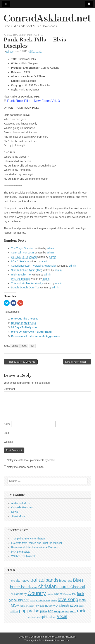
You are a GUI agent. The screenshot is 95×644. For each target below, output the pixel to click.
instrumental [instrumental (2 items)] (43, 600)
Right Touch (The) (21, 275)
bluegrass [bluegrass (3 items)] (66, 581)
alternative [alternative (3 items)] (23, 581)
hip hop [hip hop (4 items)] (24, 600)
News (14, 512)
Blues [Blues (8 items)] (78, 580)
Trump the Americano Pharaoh (29, 539)
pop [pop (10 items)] (23, 611)
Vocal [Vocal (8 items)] (62, 616)
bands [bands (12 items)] (52, 580)
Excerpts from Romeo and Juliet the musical (37, 543)
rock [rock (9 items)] (81, 611)
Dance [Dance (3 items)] (58, 594)
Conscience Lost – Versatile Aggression (34, 266)
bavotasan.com (63, 640)
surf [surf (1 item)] (54, 617)
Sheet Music (18, 516)
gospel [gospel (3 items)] (13, 600)
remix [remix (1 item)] (67, 612)
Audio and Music (13, 35)
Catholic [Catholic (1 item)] (34, 587)
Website (8, 442)
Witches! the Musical (23, 556)
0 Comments (36, 51)
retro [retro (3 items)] (73, 611)
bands (15, 346)
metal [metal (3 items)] (83, 600)
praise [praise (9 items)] (33, 611)
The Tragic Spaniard (23, 248)
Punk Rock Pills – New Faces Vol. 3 (32, 101)
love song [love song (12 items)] (68, 599)
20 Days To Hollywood (24, 257)
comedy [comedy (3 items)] (21, 594)
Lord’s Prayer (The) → (77, 362)
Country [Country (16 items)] (37, 593)
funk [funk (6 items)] (81, 594)
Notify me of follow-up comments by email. (31, 460)
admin (10, 51)
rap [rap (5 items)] (51, 611)
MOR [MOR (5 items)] (15, 605)
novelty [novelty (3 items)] (50, 606)
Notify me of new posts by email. (25, 467)
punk (24, 346)
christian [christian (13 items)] (47, 586)
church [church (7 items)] (63, 587)
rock (32, 346)
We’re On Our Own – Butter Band (31, 332)
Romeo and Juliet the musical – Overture (35, 547)
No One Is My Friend (24, 323)
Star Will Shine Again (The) (27, 270)
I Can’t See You (20, 261)
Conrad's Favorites (33, 35)
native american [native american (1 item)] (27, 606)
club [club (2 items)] (13, 594)
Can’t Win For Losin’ (23, 253)
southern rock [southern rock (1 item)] (34, 617)
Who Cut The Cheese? (25, 319)
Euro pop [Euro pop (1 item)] (67, 594)
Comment (9, 389)
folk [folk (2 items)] (74, 594)
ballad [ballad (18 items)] (37, 580)
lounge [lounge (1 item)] (54, 600)
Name (7, 424)
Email (7, 433)
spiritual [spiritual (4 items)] (46, 617)
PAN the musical (20, 279)
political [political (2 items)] (14, 611)
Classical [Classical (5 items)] (78, 587)
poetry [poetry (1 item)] (82, 606)
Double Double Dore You (25, 287)
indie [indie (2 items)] (33, 600)
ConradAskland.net (47, 18)
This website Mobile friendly (27, 283)
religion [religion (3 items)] (59, 611)
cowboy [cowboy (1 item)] (50, 594)
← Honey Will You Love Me (21, 362)
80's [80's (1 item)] (13, 581)
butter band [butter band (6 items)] (20, 587)
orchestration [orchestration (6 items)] (67, 605)
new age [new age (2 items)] (40, 606)
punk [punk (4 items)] (44, 611)
